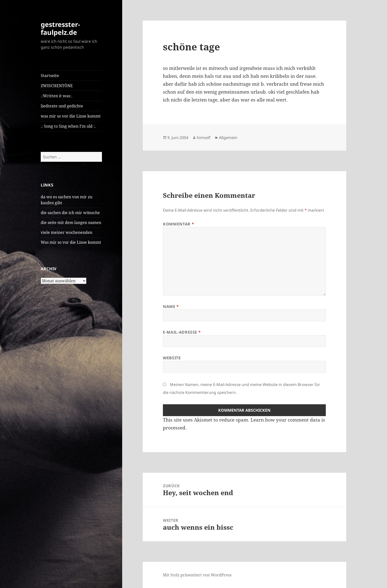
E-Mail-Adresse (182, 332)
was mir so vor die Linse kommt (71, 116)
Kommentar (178, 224)
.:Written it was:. (57, 96)
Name (171, 306)
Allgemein (228, 138)
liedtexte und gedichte (62, 106)
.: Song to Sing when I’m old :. (68, 126)
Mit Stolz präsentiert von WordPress (197, 575)
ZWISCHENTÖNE (57, 86)
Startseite (50, 76)
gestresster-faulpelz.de (60, 28)
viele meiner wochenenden (67, 232)
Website (172, 358)
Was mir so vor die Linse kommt (71, 242)
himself (204, 138)
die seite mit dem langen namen (71, 223)
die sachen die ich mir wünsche (70, 213)
